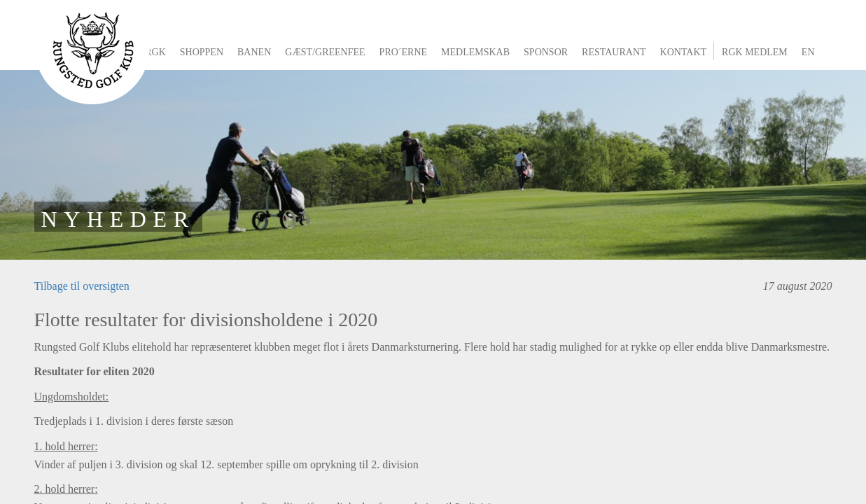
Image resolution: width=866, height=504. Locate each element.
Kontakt (684, 52)
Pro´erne (403, 52)
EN (808, 52)
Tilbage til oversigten (82, 286)
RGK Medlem (755, 52)
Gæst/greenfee (325, 52)
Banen (254, 52)
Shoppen (202, 52)
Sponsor (546, 52)
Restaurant (614, 52)
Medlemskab (475, 52)
